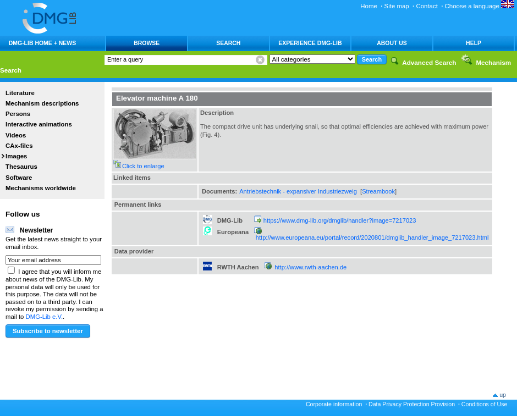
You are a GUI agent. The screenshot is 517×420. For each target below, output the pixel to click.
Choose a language (480, 6)
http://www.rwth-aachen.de (310, 267)
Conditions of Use (485, 404)
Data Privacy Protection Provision (412, 404)
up (503, 395)
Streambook (378, 191)
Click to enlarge (143, 166)
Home (369, 6)
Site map (397, 6)
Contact (427, 6)
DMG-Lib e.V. (45, 317)
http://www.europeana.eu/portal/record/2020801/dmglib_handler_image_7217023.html (372, 237)
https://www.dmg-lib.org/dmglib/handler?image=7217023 (340, 220)
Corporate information (334, 404)
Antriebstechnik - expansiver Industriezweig (298, 191)
